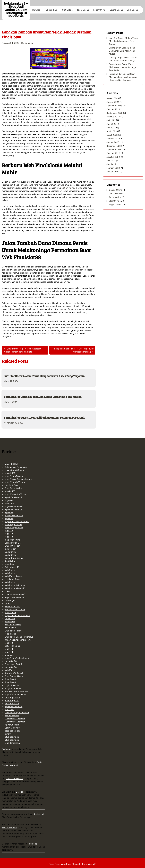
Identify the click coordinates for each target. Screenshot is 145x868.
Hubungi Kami (51, 10)
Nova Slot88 (11, 661)
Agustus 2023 (113, 117)
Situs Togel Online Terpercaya (19, 637)
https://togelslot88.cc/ (15, 494)
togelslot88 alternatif (15, 597)
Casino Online (116, 10)
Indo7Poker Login (13, 576)
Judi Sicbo (10, 561)
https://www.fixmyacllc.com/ (19, 479)
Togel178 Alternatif (14, 506)
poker (7, 591)
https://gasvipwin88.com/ (17, 522)
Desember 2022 (114, 146)
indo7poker (10, 570)
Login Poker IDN (13, 685)
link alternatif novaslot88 (16, 691)
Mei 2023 (111, 128)
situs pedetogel (12, 737)
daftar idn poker (12, 646)
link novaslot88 (12, 716)
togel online (10, 634)
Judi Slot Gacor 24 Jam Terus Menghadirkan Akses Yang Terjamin (44, 376)
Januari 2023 (113, 142)
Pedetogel (7, 749)
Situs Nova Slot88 (13, 664)
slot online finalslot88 (72, 188)
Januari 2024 (113, 102)
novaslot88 (10, 473)
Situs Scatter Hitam (14, 676)
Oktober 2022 (113, 153)
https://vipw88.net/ (14, 476)
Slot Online (67, 10)
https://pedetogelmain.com (18, 640)
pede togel (10, 564)
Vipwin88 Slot (11, 464)
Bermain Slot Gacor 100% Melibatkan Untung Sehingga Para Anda (44, 417)
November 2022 (114, 150)
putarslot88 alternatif (15, 594)
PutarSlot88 (10, 679)
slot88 (8, 603)
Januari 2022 (113, 172)
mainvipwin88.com (14, 515)
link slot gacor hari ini (15, 609)
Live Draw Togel (12, 579)
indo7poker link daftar (15, 585)
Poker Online (99, 10)
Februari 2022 (113, 168)
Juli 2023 (111, 120)
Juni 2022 (111, 164)
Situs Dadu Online (15, 779)
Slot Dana (9, 710)
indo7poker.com (12, 606)
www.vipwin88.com (14, 470)
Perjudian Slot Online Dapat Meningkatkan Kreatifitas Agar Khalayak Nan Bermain (123, 77)
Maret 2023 (112, 135)
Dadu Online (11, 552)
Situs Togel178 (12, 700)
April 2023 (112, 131)
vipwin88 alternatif (14, 497)
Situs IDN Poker (12, 546)
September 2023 (114, 113)
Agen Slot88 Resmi (14, 673)
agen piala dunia (13, 731)
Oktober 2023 (113, 109)
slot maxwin (10, 628)
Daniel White (27, 43)
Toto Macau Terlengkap (16, 467)
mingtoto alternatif (13, 688)
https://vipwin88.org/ (15, 482)
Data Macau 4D (12, 567)
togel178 (9, 531)
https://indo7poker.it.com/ (17, 658)
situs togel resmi (12, 697)
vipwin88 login (12, 725)
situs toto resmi (12, 703)
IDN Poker (20, 792)
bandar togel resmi (14, 528)
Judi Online (132, 10)
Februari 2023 (113, 139)
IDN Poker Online (13, 625)
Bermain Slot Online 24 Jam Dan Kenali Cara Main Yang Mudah (43, 397)
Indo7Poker (10, 549)
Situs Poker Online (13, 488)
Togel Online (83, 10)
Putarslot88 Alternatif (15, 719)
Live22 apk (10, 619)
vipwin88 (9, 512)
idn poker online (12, 540)
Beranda (36, 10)
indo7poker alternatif (15, 588)
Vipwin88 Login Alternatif (17, 713)
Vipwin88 (9, 503)
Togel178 (9, 500)
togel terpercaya (13, 743)
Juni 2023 (111, 124)
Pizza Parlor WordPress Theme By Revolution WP (72, 864)
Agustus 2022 (113, 157)
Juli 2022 (111, 161)
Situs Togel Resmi (13, 631)
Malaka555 (10, 491)
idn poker (9, 655)
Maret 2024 (112, 98)
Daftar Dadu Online (14, 558)
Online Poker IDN (13, 543)
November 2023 (114, 106)
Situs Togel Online (13, 525)
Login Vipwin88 (12, 728)
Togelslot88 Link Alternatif (17, 616)
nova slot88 (10, 613)
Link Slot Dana (12, 485)
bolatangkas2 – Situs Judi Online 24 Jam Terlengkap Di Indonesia (16, 10)
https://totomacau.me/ (15, 694)
